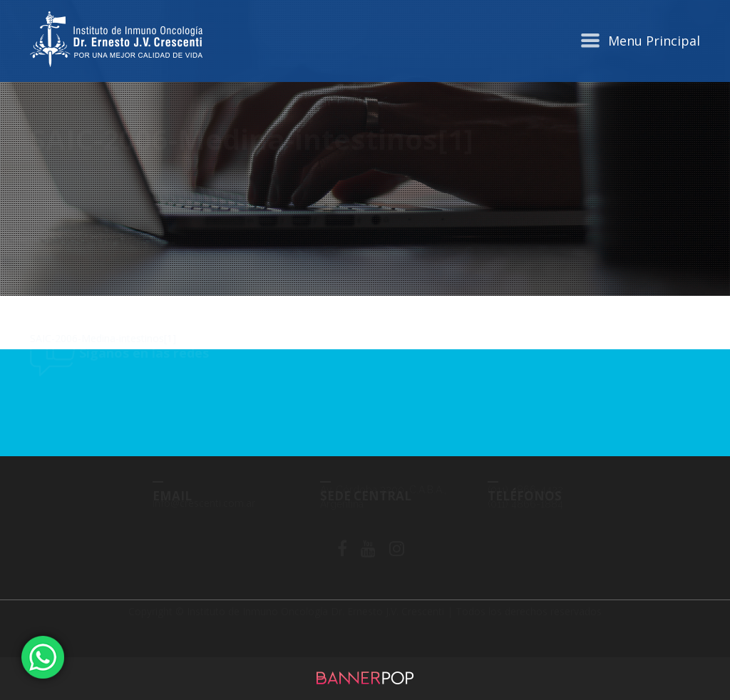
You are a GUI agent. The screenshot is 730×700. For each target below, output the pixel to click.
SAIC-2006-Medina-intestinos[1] (103, 338)
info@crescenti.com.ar (204, 516)
